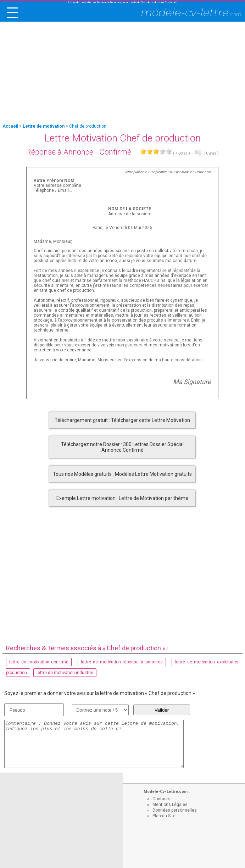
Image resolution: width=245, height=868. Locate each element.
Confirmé (115, 152)
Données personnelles (175, 810)
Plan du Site (164, 816)
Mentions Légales (170, 805)
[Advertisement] (122, 73)
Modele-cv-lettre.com (196, 172)
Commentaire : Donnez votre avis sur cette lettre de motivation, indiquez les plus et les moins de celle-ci (94, 744)
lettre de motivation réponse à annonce (122, 662)
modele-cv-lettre (191, 13)
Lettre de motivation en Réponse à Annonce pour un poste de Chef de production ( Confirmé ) (123, 2)
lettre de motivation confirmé (39, 662)
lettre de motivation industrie (65, 673)
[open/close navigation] (12, 13)
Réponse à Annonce (60, 152)
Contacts (162, 799)
